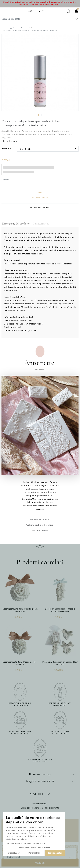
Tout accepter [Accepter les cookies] (55, 853)
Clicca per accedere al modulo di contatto (40, 808)
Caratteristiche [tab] (41, 224)
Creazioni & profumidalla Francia (20, 704)
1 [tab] (39, 115)
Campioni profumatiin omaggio (60, 704)
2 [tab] (41, 115)
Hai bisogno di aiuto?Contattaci (40, 761)
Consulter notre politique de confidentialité (26, 843)
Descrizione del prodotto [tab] (16, 224)
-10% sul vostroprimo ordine (60, 732)
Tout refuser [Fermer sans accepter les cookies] (13, 853)
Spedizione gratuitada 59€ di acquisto (20, 732)
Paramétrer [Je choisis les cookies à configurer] (34, 853)
